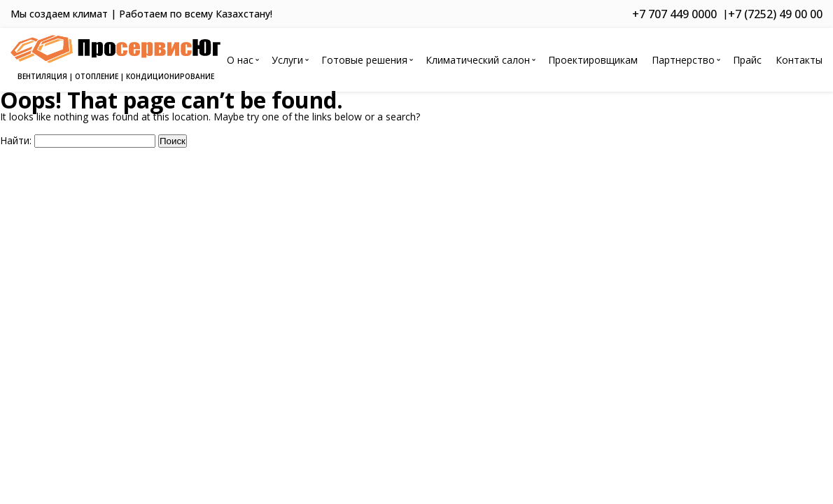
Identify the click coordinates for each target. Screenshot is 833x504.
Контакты (799, 60)
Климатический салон (478, 60)
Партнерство (683, 60)
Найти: (16, 140)
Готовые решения (364, 60)
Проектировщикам (593, 60)
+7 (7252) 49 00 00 (775, 14)
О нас (240, 60)
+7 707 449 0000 (674, 14)
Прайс (747, 60)
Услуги (287, 60)
